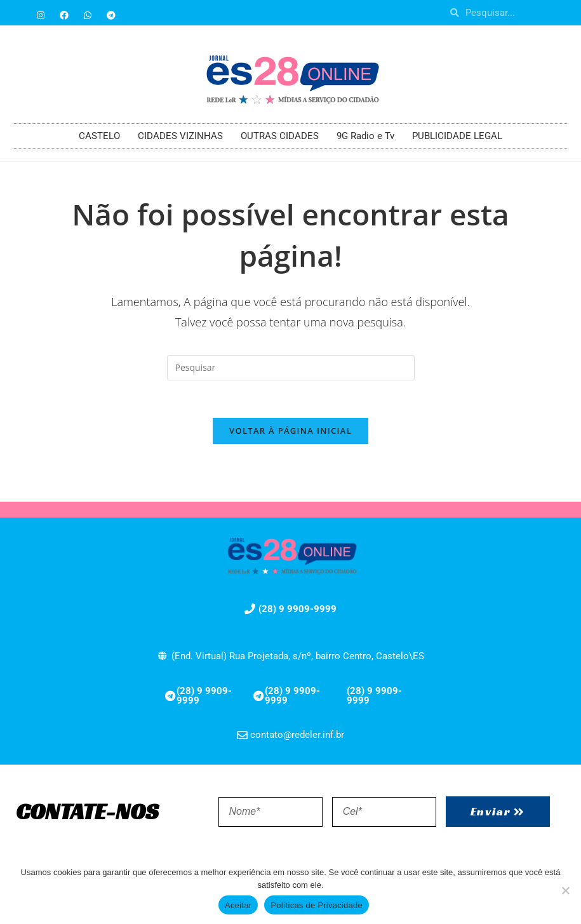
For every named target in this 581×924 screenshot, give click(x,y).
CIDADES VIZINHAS (180, 136)
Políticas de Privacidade (317, 905)
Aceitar (238, 905)
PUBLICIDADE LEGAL (457, 136)
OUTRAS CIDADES (280, 136)
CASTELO (99, 136)
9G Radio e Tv (365, 136)
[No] (565, 890)
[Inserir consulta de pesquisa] (291, 368)
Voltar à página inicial (290, 432)
